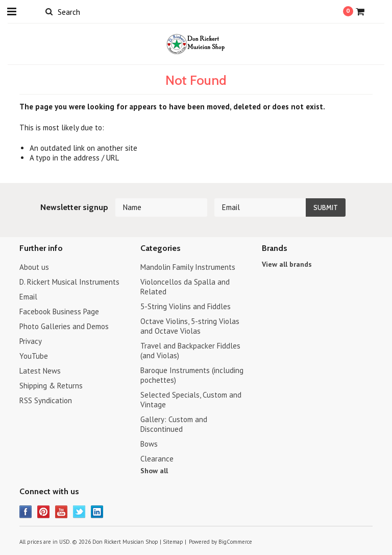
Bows (149, 444)
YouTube (34, 356)
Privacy (31, 341)
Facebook (26, 512)
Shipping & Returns (51, 386)
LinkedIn (97, 512)
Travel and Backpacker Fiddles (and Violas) (190, 351)
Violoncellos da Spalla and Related (185, 287)
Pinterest (44, 512)
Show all (154, 471)
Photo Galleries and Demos (64, 326)
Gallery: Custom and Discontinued (174, 424)
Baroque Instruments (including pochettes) (192, 375)
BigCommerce (235, 542)
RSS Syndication (46, 400)
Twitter (79, 512)
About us (34, 267)
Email (28, 297)
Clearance (157, 459)
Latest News (40, 371)
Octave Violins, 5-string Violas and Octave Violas (190, 326)
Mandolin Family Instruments (188, 267)
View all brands (287, 264)
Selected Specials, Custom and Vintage (191, 400)
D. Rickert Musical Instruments (69, 282)
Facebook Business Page (59, 311)
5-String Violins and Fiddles (186, 306)
